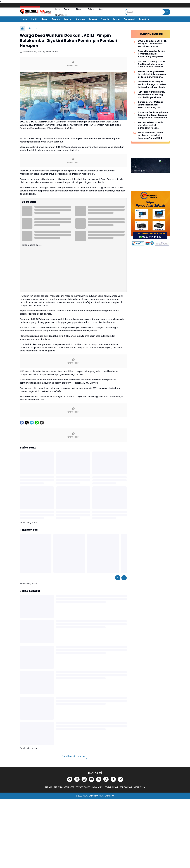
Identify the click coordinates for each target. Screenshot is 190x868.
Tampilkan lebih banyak (73, 756)
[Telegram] (32, 423)
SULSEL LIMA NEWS (106, 796)
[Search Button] (167, 12)
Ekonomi (56, 19)
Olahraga (81, 19)
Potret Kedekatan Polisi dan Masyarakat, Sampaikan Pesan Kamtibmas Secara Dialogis (151, 125)
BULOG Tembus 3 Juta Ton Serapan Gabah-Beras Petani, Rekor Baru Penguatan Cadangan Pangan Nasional (152, 44)
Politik (34, 19)
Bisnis (80, 9)
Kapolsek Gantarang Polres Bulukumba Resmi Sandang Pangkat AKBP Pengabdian (153, 115)
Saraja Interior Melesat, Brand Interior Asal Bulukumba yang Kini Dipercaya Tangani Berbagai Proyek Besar (151, 105)
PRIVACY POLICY (83, 787)
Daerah (116, 19)
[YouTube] (91, 779)
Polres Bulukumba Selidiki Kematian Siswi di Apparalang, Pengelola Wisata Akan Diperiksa (152, 54)
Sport (103, 9)
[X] (27, 423)
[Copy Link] (42, 423)
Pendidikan (145, 19)
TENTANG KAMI (111, 787)
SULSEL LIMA (88, 796)
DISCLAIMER (98, 787)
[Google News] (99, 779)
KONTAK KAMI (126, 787)
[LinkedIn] (113, 779)
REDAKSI (49, 787)
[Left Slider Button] (118, 578)
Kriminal (68, 19)
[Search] (145, 12)
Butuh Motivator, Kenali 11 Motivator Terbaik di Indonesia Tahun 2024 (152, 135)
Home (57, 9)
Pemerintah (130, 19)
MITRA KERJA (139, 787)
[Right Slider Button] (124, 578)
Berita (68, 9)
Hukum (45, 19)
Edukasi (93, 19)
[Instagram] (84, 779)
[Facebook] (22, 423)
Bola (91, 9)
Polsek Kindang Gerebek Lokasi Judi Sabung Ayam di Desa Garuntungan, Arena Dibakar (152, 74)
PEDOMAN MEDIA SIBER (64, 787)
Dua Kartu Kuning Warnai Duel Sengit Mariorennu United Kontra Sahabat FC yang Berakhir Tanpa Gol (152, 64)
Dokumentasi (62, 15)
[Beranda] (22, 28)
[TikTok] (106, 779)
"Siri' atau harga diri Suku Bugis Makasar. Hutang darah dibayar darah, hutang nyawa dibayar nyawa (152, 95)
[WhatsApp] (37, 423)
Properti (105, 19)
